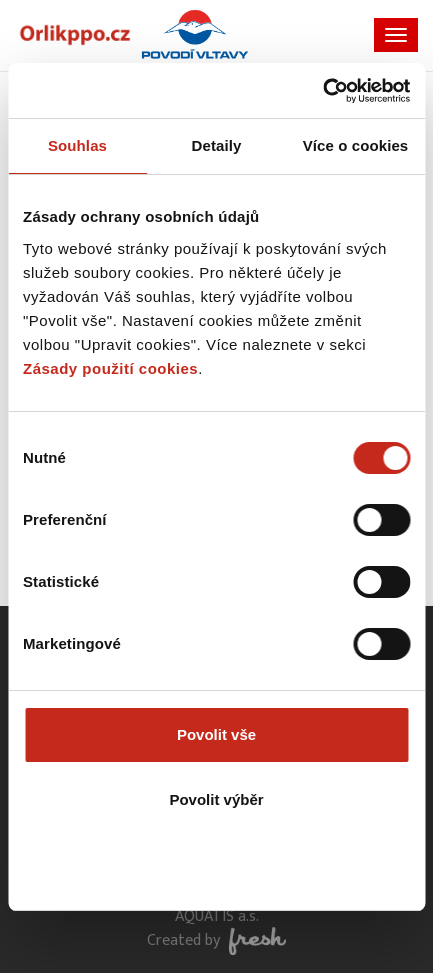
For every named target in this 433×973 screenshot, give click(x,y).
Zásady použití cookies (110, 368)
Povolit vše (216, 734)
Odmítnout (217, 865)
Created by (216, 940)
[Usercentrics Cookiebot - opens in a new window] (322, 91)
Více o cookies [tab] (356, 145)
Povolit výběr (216, 799)
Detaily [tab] (217, 145)
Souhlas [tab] (77, 145)
